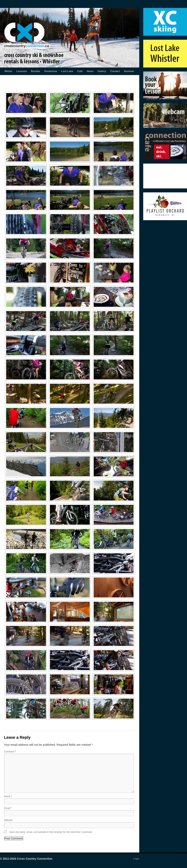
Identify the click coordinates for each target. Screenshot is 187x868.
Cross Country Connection (35, 859)
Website (8, 820)
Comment (10, 752)
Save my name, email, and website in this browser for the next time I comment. (51, 832)
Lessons (22, 71)
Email (8, 808)
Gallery (102, 71)
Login (136, 859)
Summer (129, 71)
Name (8, 796)
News (90, 71)
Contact (115, 71)
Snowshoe (51, 71)
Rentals (36, 71)
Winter (8, 71)
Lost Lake (67, 71)
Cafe (80, 71)
